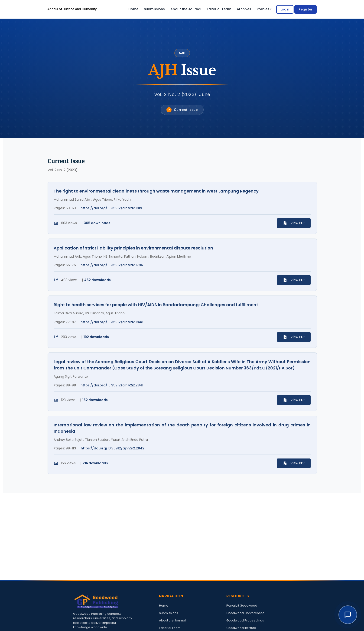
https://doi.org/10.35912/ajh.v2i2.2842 (114, 460)
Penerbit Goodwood (242, 606)
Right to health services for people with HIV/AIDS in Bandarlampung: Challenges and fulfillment (157, 311)
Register (305, 9)
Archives (244, 9)
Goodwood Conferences (245, 613)
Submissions (154, 9)
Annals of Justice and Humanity (72, 9)
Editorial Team (219, 9)
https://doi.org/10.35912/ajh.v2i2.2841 (113, 394)
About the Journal (186, 9)
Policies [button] (264, 9)
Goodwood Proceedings (245, 620)
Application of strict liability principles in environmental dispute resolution (135, 251)
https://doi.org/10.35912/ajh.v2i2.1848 (113, 328)
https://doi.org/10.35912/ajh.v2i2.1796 (113, 269)
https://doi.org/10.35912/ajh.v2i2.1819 (112, 209)
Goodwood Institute (241, 628)
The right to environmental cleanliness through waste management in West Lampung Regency (157, 192)
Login (285, 9)
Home (133, 9)
